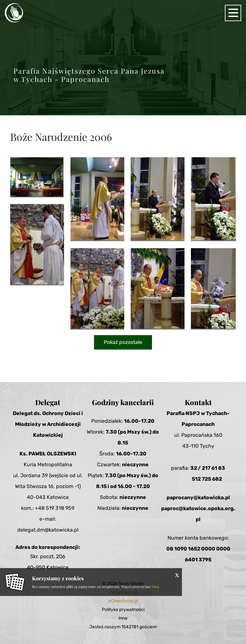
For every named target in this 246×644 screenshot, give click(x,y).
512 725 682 (207, 479)
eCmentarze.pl (123, 601)
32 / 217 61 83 (208, 468)
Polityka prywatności (123, 610)
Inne (123, 618)
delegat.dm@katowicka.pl (48, 530)
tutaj (155, 587)
